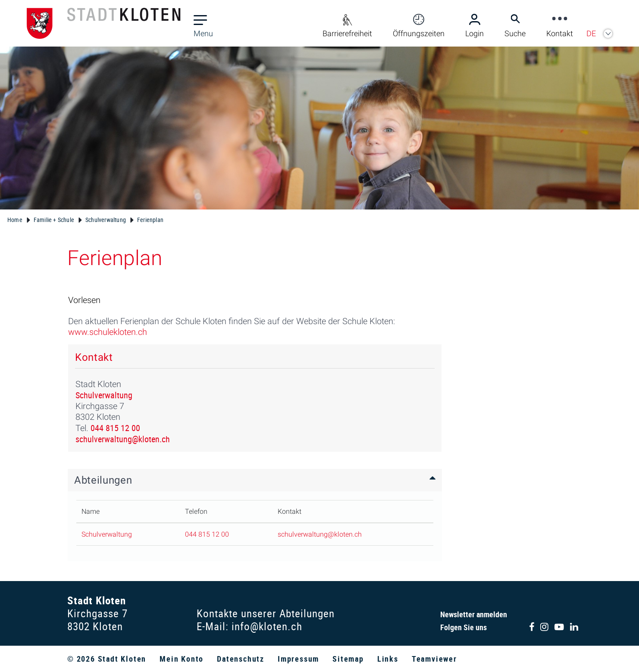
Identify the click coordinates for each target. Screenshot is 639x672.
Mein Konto (182, 659)
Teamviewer (434, 659)
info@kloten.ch (267, 626)
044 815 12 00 (115, 428)
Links (388, 659)
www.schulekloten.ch (112, 332)
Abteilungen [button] (103, 480)
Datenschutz (241, 659)
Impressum (298, 659)
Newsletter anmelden (474, 614)
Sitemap (348, 659)
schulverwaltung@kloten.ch (123, 439)
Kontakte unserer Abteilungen (266, 613)
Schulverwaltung (104, 395)
